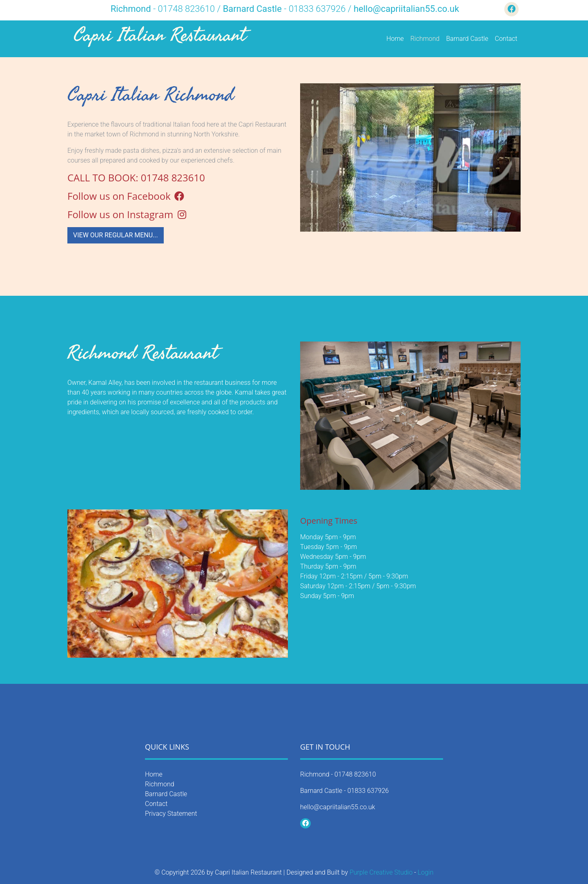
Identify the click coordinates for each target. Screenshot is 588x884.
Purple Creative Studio (381, 872)
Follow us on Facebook (126, 196)
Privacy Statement (171, 814)
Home (395, 39)
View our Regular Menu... (116, 235)
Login (426, 872)
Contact (506, 39)
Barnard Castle (467, 39)
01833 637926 (368, 791)
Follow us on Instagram (128, 214)
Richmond (425, 39)
